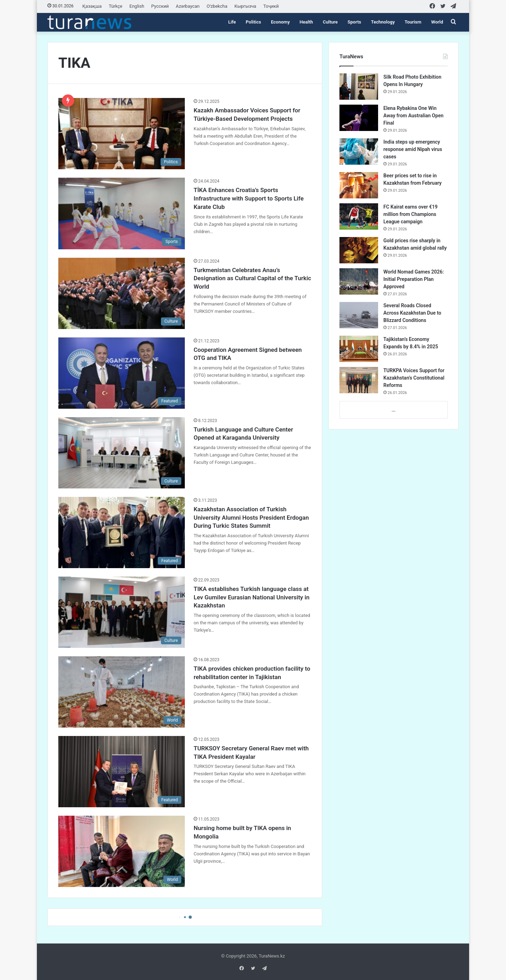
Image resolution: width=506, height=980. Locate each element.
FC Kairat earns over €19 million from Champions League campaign (410, 214)
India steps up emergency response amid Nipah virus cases (413, 149)
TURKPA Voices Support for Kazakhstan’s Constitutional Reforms (414, 378)
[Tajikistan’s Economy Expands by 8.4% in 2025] (359, 349)
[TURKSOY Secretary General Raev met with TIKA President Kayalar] (122, 772)
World (437, 22)
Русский (160, 6)
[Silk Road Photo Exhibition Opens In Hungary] (359, 87)
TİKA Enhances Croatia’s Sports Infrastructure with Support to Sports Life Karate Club (249, 198)
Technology (383, 22)
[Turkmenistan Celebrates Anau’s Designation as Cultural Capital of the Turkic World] (122, 293)
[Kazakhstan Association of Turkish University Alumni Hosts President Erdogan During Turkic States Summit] (122, 532)
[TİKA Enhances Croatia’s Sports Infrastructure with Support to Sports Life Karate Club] (122, 213)
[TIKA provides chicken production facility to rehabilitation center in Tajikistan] (122, 692)
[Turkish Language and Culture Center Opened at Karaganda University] (122, 453)
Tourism (413, 22)
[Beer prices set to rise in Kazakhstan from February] (359, 185)
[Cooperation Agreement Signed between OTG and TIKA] (122, 373)
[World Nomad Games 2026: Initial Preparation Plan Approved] (359, 281)
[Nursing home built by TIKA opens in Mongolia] (122, 851)
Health (306, 22)
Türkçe (115, 6)
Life (232, 22)
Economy (280, 22)
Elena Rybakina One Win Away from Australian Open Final (413, 116)
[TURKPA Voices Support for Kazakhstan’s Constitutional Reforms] (359, 380)
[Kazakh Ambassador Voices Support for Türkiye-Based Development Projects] (122, 134)
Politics (253, 22)
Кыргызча (245, 6)
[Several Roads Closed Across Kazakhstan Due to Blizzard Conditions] (359, 315)
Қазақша (92, 6)
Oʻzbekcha (217, 6)
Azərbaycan (188, 6)
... (393, 410)
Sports (354, 22)
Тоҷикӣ (271, 6)
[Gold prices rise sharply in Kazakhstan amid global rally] (359, 250)
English (137, 6)
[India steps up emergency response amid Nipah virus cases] (359, 152)
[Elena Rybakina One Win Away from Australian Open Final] (359, 118)
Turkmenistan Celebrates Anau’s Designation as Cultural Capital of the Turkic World (252, 278)
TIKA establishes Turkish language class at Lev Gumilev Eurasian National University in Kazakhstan (252, 597)
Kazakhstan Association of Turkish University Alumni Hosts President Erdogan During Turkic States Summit (251, 518)
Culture (330, 22)
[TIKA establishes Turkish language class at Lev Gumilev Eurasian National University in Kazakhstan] (122, 612)
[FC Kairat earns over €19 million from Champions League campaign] (359, 216)
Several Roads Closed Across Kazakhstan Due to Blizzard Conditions (412, 313)
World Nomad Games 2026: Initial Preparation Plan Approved (414, 279)
